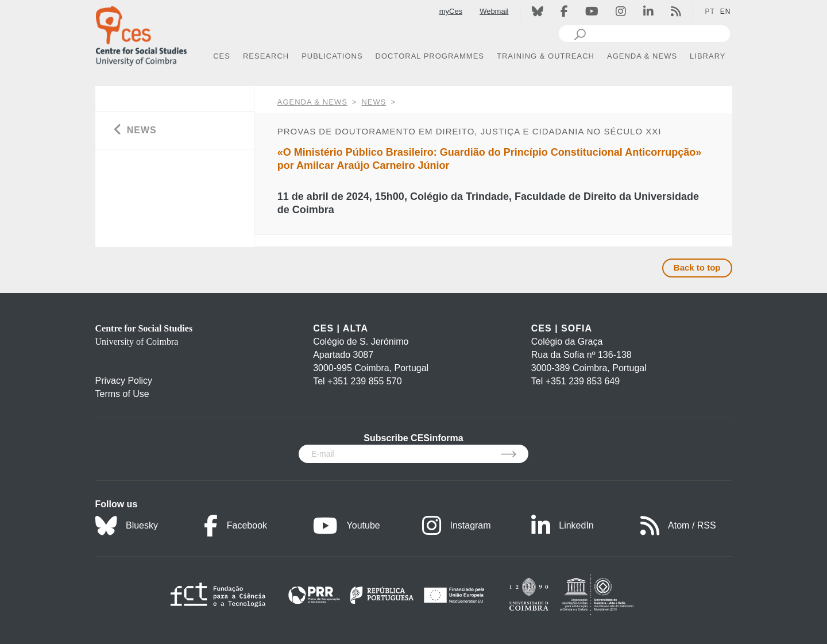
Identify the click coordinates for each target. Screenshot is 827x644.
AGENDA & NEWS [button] (642, 56)
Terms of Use (122, 394)
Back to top (697, 267)
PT (710, 11)
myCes (451, 11)
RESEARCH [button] (266, 56)
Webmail (494, 11)
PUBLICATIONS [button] (332, 56)
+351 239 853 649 (583, 381)
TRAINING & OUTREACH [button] (546, 56)
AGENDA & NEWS (312, 102)
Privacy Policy (124, 381)
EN (726, 11)
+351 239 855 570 (364, 381)
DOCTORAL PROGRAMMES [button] (430, 56)
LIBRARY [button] (708, 56)
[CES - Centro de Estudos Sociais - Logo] (141, 34)
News (374, 102)
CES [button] (222, 56)
